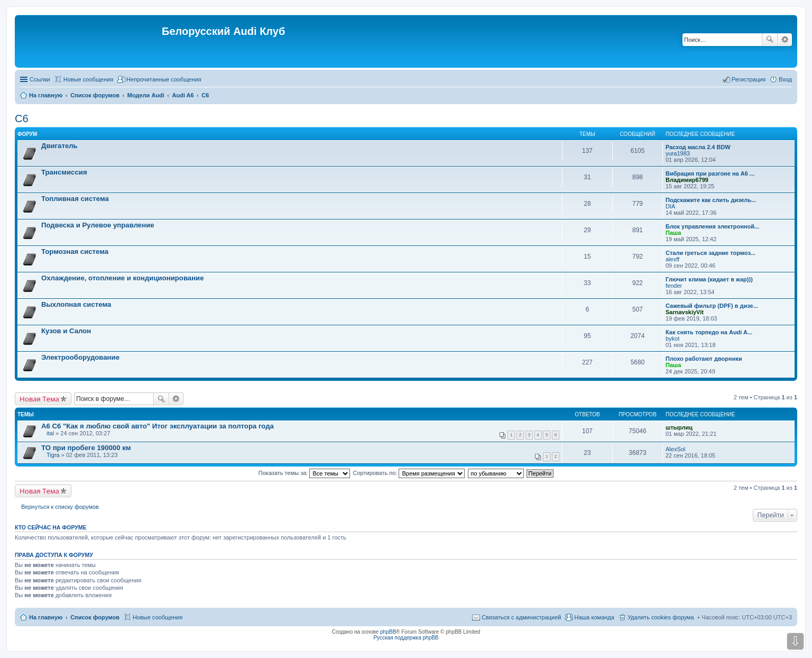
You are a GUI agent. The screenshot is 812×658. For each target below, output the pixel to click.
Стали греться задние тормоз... (710, 253)
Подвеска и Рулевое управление (98, 225)
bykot (672, 339)
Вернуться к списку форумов (60, 507)
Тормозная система (75, 252)
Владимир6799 (687, 180)
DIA (670, 206)
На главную (46, 617)
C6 (22, 118)
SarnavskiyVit (685, 312)
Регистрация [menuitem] (749, 79)
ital (50, 433)
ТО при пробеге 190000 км (86, 448)
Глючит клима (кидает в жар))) (709, 279)
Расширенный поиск (785, 40)
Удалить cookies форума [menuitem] (661, 617)
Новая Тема (39, 399)
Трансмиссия (64, 172)
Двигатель (59, 146)
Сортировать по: (409, 473)
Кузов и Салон (66, 331)
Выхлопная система (76, 304)
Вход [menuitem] (785, 79)
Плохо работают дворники (704, 359)
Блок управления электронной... (712, 226)
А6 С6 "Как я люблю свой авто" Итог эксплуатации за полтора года (158, 426)
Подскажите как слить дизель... (711, 200)
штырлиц (679, 427)
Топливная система (75, 199)
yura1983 (678, 153)
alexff (672, 259)
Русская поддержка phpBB (406, 638)
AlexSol (675, 449)
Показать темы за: (304, 473)
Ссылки (40, 79)
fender (674, 286)
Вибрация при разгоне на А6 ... (710, 173)
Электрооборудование (80, 357)
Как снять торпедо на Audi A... (709, 332)
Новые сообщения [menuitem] (88, 79)
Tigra (53, 455)
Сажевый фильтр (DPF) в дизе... (712, 306)
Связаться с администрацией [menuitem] (521, 617)
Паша (673, 233)
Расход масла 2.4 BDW (698, 147)
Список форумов (95, 617)
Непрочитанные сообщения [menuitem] (164, 79)
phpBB (388, 632)
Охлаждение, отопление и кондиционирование (123, 278)
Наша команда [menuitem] (594, 617)
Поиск (770, 40)
